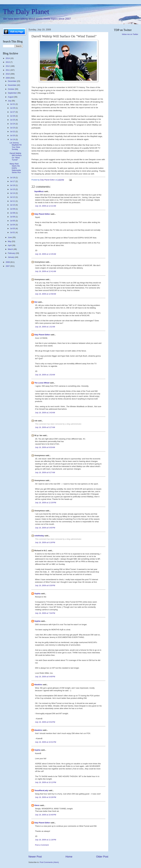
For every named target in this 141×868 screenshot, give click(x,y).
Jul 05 (13, 221)
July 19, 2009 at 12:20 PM (46, 503)
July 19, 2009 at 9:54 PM (45, 722)
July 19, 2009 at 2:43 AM (45, 413)
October (11, 89)
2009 (8, 78)
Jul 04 (13, 225)
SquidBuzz (39, 191)
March (11, 249)
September (13, 93)
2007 (8, 266)
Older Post (102, 857)
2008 (8, 262)
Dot (36, 302)
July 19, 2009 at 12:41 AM (46, 271)
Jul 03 (13, 228)
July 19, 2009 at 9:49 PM (45, 677)
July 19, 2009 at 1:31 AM (45, 327)
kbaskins (38, 685)
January (11, 257)
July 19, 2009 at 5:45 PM (45, 528)
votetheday (39, 536)
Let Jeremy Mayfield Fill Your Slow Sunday (16, 146)
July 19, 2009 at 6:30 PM (45, 585)
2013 (8, 62)
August (11, 97)
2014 (8, 58)
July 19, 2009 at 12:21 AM (46, 206)
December (12, 81)
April (10, 245)
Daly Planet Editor (42, 214)
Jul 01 (13, 232)
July (10, 101)
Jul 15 (13, 189)
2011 (8, 70)
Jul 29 (13, 108)
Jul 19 (13, 139)
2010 (8, 74)
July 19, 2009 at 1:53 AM (45, 375)
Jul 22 (13, 132)
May (10, 241)
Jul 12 (13, 197)
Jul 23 (13, 128)
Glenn (37, 805)
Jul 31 (13, 104)
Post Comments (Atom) (49, 862)
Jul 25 (13, 120)
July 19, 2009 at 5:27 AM (45, 427)
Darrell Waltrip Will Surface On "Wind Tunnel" (16, 156)
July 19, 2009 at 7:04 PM (45, 613)
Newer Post (35, 857)
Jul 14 (13, 193)
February (12, 253)
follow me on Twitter (130, 34)
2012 (8, 66)
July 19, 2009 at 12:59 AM (46, 294)
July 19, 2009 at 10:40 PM (46, 815)
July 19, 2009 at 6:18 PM (45, 542)
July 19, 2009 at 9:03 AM (45, 447)
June (10, 237)
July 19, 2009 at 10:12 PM (46, 782)
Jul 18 (13, 178)
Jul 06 (13, 217)
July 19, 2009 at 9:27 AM (45, 472)
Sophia (37, 594)
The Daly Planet (26, 11)
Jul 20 (13, 135)
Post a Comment (42, 845)
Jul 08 (13, 213)
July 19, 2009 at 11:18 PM (46, 840)
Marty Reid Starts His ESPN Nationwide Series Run (15, 168)
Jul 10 (13, 205)
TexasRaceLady (41, 790)
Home (69, 857)
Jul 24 (13, 124)
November (12, 85)
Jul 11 (13, 201)
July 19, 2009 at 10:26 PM (46, 797)
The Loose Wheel (42, 383)
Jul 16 (13, 185)
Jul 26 (13, 116)
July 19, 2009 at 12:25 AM (46, 254)
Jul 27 (13, 112)
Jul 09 (13, 209)
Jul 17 (13, 181)
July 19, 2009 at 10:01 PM (46, 742)
